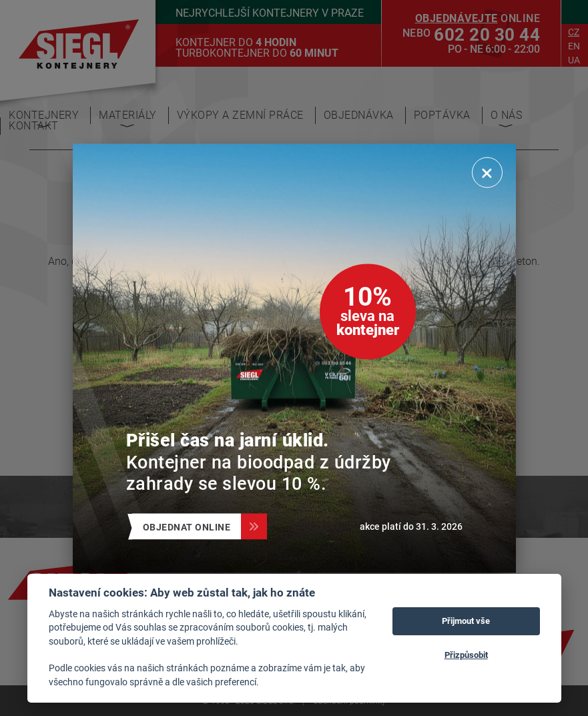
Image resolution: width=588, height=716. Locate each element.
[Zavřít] (487, 172)
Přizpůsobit (466, 655)
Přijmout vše (466, 621)
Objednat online (192, 526)
